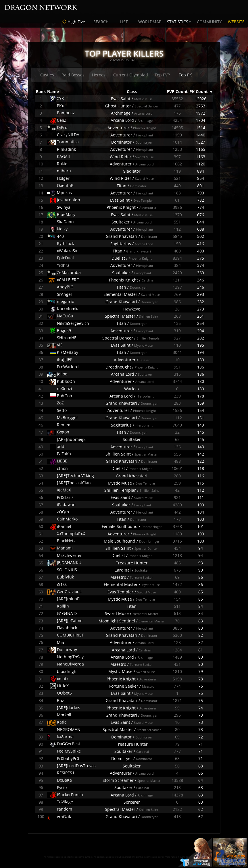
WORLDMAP (150, 22)
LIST (124, 22)
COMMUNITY (209, 22)
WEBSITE (236, 22)
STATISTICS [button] (179, 22)
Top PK (185, 75)
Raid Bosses (73, 75)
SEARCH (101, 22)
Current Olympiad (131, 75)
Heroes (99, 75)
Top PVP (162, 75)
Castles (47, 75)
